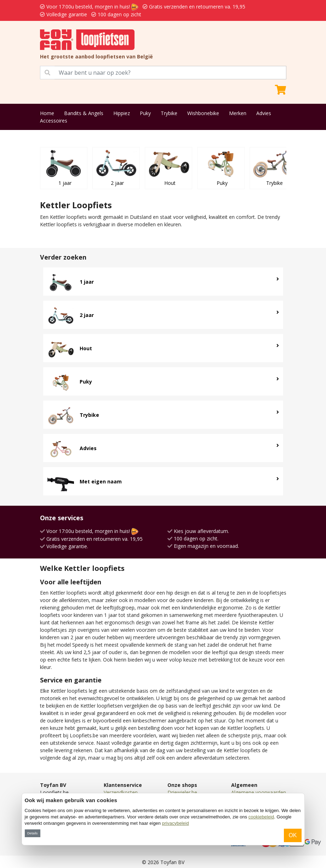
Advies (264, 113)
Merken (238, 113)
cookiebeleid (261, 817)
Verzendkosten (121, 792)
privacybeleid (176, 823)
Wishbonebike (203, 113)
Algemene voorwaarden (259, 792)
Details (32, 833)
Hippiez (122, 113)
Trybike (169, 113)
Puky (145, 113)
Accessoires (54, 121)
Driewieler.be (182, 792)
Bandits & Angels (84, 113)
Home (47, 113)
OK (293, 835)
